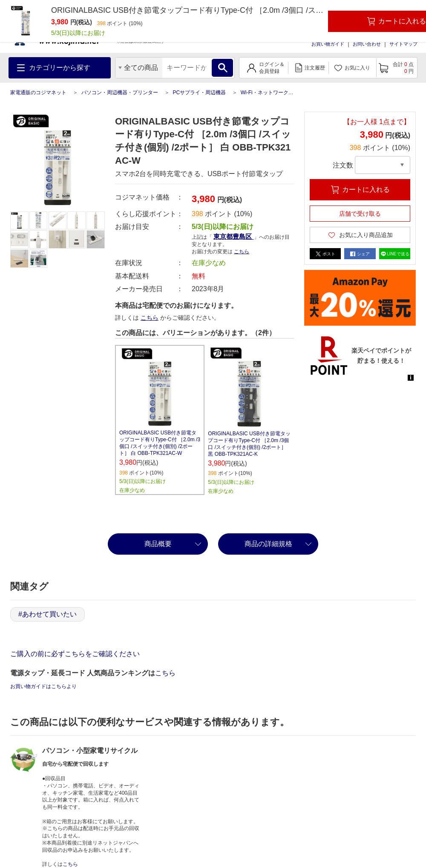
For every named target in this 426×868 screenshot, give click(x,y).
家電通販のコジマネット (38, 93)
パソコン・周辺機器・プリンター (120, 93)
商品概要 (158, 544)
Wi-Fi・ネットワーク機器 (270, 93)
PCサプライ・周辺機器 (199, 93)
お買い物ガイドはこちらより (43, 686)
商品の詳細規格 (268, 544)
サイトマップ (403, 44)
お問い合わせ (367, 44)
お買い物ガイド (328, 44)
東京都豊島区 (233, 236)
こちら (242, 252)
